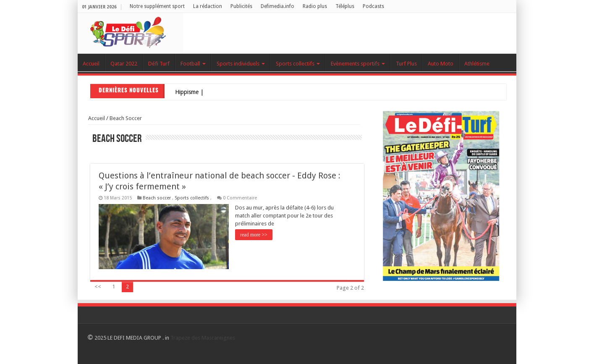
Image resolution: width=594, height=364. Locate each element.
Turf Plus (406, 64)
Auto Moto (441, 64)
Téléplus (345, 6)
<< (98, 287)
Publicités (241, 6)
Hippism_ (187, 92)
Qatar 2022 (124, 64)
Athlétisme (477, 64)
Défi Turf (159, 64)
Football (193, 64)
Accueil (91, 64)
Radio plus (315, 6)
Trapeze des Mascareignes (203, 338)
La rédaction (208, 6)
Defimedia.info (277, 6)
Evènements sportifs (358, 64)
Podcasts (373, 6)
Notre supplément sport (157, 6)
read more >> (254, 235)
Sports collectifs (298, 64)
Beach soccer (126, 118)
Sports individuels (241, 64)
